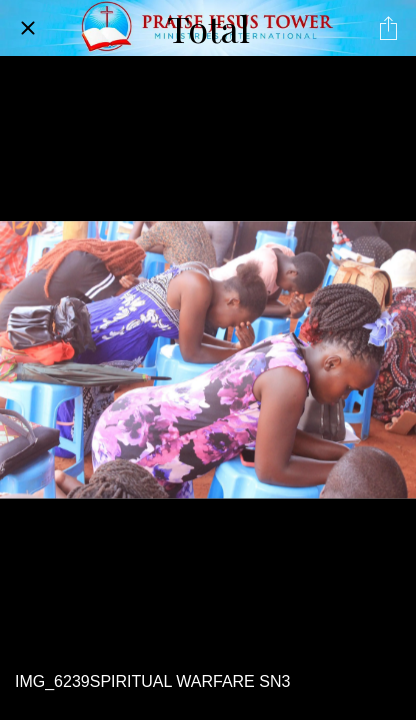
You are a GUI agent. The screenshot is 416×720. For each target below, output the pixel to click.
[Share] (388, 28)
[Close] (28, 28)
